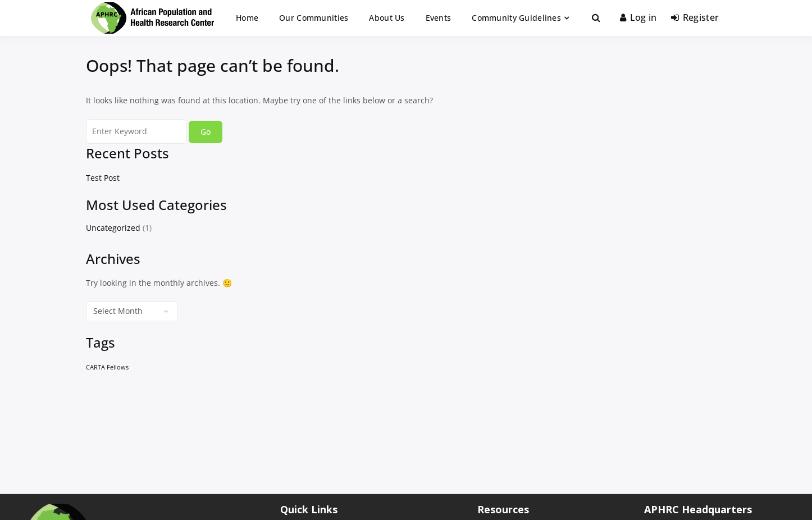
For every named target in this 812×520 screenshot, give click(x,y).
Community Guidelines (516, 18)
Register (695, 17)
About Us (387, 18)
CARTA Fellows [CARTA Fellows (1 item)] (107, 367)
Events (439, 18)
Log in (638, 17)
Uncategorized (113, 228)
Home (247, 18)
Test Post (103, 178)
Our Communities (314, 18)
